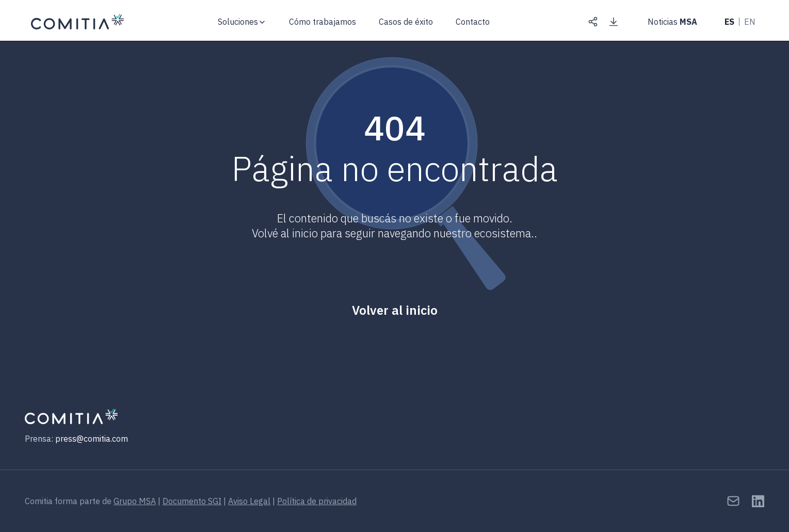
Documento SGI (192, 501)
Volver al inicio (395, 310)
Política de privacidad (317, 501)
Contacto (473, 22)
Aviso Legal (249, 501)
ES (729, 22)
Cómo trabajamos (323, 22)
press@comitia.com (92, 439)
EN (750, 22)
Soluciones (238, 22)
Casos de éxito (406, 22)
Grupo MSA (135, 501)
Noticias (672, 22)
